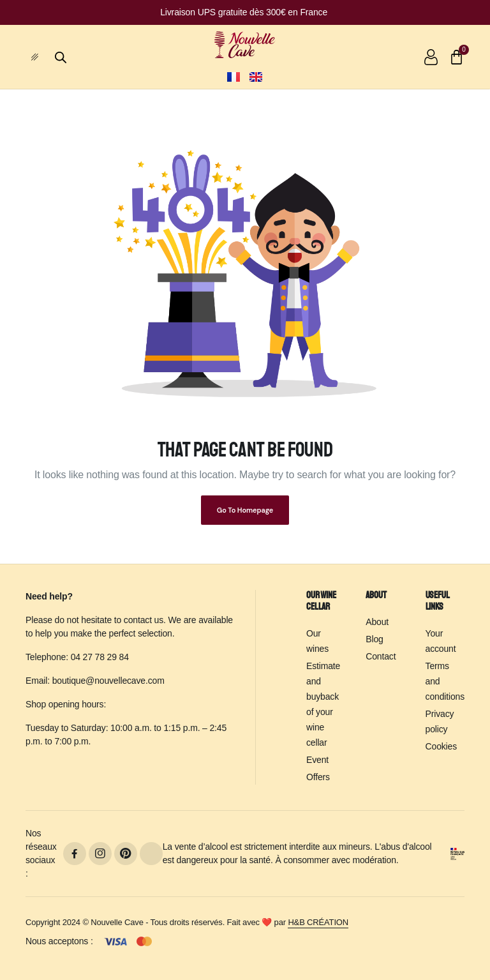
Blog (374, 639)
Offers (318, 777)
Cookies (441, 746)
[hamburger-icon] (40, 57)
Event (317, 760)
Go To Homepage (245, 510)
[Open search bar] (61, 56)
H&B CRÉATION (318, 922)
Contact (381, 656)
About (377, 622)
